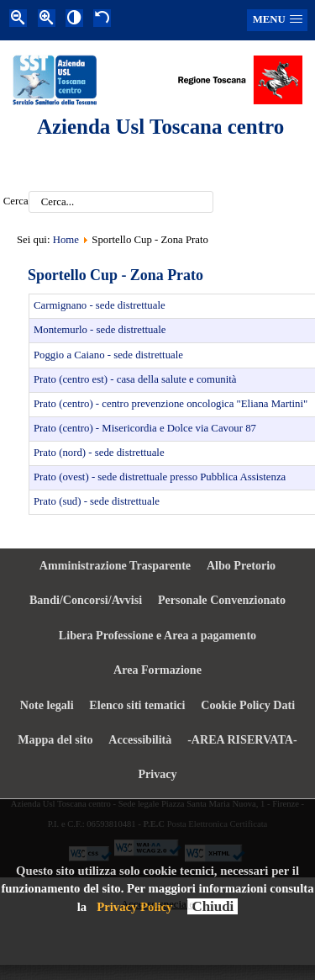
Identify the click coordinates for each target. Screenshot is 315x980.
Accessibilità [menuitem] (140, 739)
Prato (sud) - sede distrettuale (97, 501)
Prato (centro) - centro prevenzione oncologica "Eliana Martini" (171, 404)
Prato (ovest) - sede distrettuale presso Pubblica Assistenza (160, 477)
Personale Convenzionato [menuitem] (222, 600)
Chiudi (213, 906)
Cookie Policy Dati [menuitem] (248, 705)
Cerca (16, 202)
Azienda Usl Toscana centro (160, 127)
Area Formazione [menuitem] (157, 670)
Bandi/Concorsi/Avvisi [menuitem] (86, 600)
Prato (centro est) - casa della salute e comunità (135, 379)
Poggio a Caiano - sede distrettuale (108, 355)
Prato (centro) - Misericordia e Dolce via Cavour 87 (145, 428)
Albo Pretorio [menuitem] (241, 565)
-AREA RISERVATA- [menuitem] (242, 739)
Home (66, 240)
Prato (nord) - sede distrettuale (99, 453)
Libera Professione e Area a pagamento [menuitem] (157, 635)
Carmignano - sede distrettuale (100, 305)
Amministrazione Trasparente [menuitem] (115, 565)
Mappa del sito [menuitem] (55, 739)
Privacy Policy (134, 907)
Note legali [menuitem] (47, 705)
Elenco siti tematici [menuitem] (137, 705)
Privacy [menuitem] (157, 774)
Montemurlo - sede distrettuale (100, 330)
